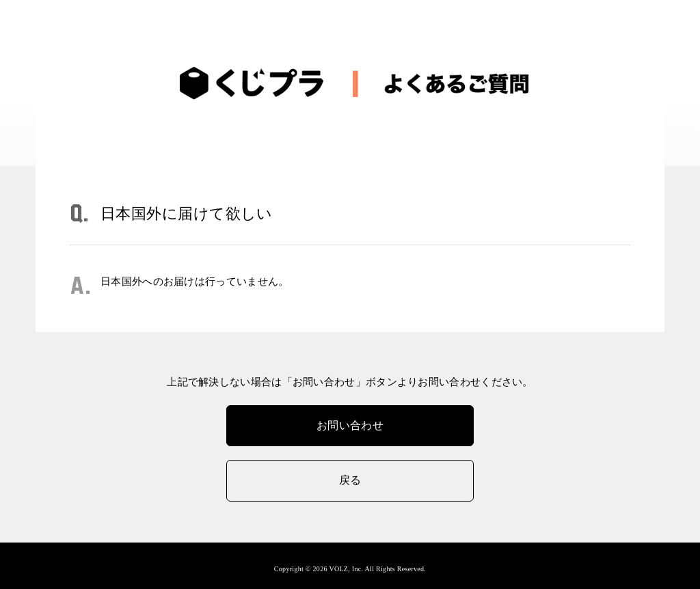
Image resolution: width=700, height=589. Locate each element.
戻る (350, 480)
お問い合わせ (350, 425)
